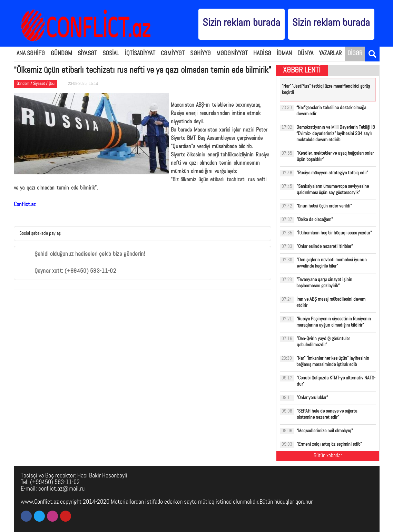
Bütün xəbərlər (328, 456)
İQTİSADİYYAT (140, 54)
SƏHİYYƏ (200, 54)
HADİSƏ (262, 54)
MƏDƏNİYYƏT (232, 54)
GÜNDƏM (62, 54)
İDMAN (284, 54)
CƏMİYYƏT (173, 54)
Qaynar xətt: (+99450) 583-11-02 (68, 271)
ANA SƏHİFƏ (31, 54)
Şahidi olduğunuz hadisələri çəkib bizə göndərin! (82, 254)
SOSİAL (111, 54)
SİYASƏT (87, 54)
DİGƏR (355, 54)
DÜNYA (305, 54)
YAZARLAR (330, 54)
